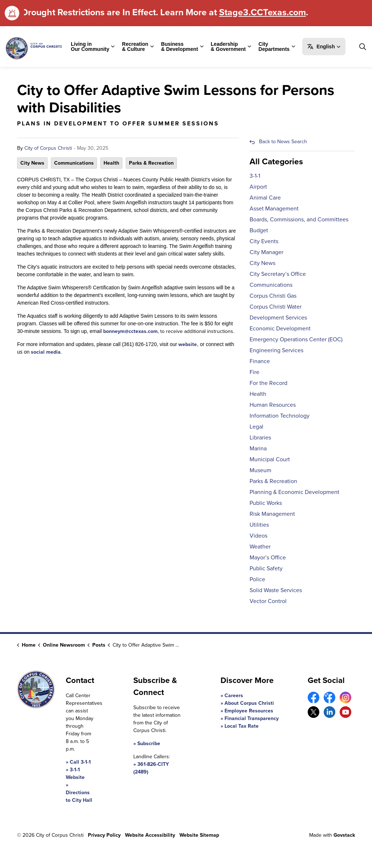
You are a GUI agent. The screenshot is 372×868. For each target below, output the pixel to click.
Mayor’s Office (268, 557)
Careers (234, 696)
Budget (259, 230)
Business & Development (179, 47)
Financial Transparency (252, 718)
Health (111, 163)
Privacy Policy (104, 835)
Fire (254, 372)
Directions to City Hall (79, 796)
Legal (256, 427)
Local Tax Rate (242, 726)
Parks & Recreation (151, 163)
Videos (258, 536)
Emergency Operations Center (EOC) (296, 339)
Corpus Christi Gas (273, 296)
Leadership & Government (228, 47)
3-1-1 (255, 176)
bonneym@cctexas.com (130, 331)
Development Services (278, 318)
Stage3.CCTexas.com (262, 12)
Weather (260, 546)
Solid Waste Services (276, 590)
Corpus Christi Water (276, 307)
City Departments (274, 47)
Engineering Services (276, 350)
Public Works (266, 503)
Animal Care (265, 198)
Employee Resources (249, 711)
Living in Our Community (90, 47)
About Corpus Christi (249, 703)
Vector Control (268, 601)
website (188, 344)
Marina (258, 448)
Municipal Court (270, 459)
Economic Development (280, 328)
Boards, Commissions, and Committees (299, 219)
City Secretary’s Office (278, 274)
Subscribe (149, 744)
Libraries (260, 437)
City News (32, 163)
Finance (260, 361)
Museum (260, 470)
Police (257, 579)
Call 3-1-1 (80, 762)
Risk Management (272, 514)
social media (46, 352)
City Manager (266, 252)
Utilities (259, 525)
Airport (258, 187)
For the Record (268, 383)
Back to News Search (283, 142)
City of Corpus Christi (48, 148)
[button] (324, 47)
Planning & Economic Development (294, 492)
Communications (74, 163)
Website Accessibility (150, 835)
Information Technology (280, 416)
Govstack (344, 835)
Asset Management (274, 208)
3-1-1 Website (75, 773)
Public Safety (266, 568)
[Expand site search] (363, 47)
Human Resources (273, 405)
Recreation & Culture (135, 47)
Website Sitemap (199, 835)
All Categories (276, 161)
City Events (264, 241)
